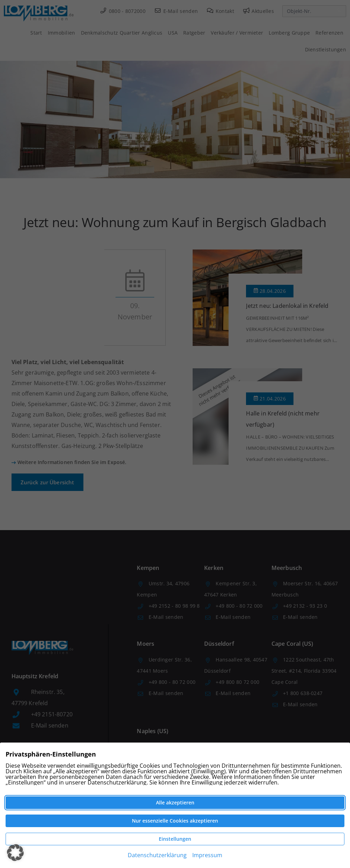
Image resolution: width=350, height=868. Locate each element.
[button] (15, 853)
